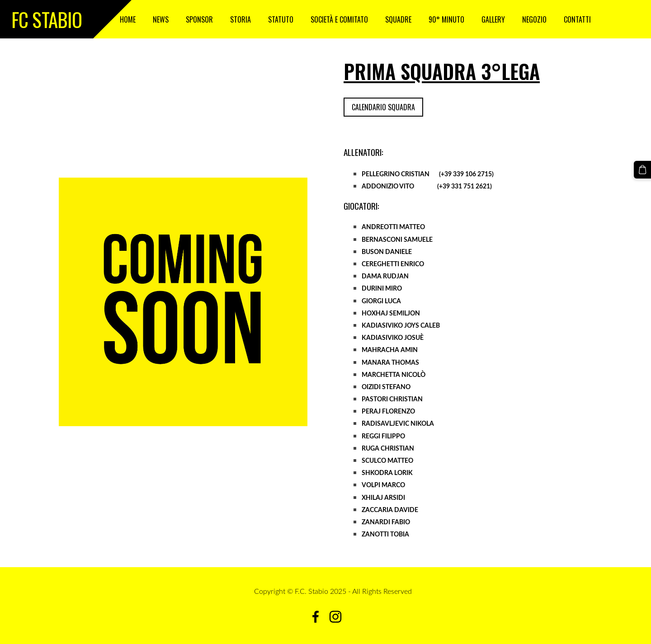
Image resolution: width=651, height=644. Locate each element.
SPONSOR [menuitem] (199, 19)
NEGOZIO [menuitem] (534, 19)
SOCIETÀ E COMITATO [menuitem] (339, 19)
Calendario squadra (383, 107)
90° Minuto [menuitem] (446, 19)
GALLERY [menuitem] (493, 19)
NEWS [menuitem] (161, 19)
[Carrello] (642, 169)
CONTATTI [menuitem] (577, 19)
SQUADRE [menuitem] (398, 19)
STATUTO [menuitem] (281, 19)
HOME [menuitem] (128, 19)
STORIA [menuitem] (241, 19)
